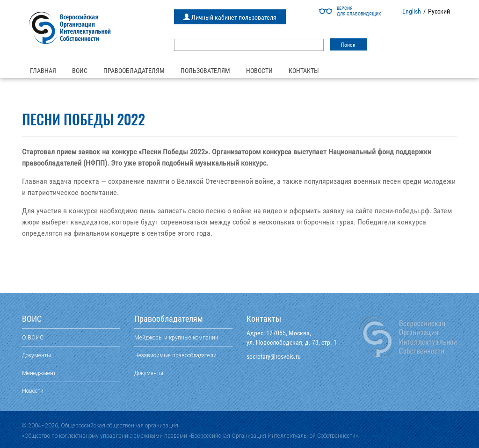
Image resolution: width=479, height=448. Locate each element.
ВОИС (80, 71)
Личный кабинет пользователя (230, 17)
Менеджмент (39, 373)
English (412, 11)
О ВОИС (33, 337)
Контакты (304, 71)
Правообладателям (134, 71)
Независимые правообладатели (175, 355)
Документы (36, 355)
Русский (439, 11)
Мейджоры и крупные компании (176, 337)
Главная (43, 71)
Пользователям (205, 71)
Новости (259, 71)
